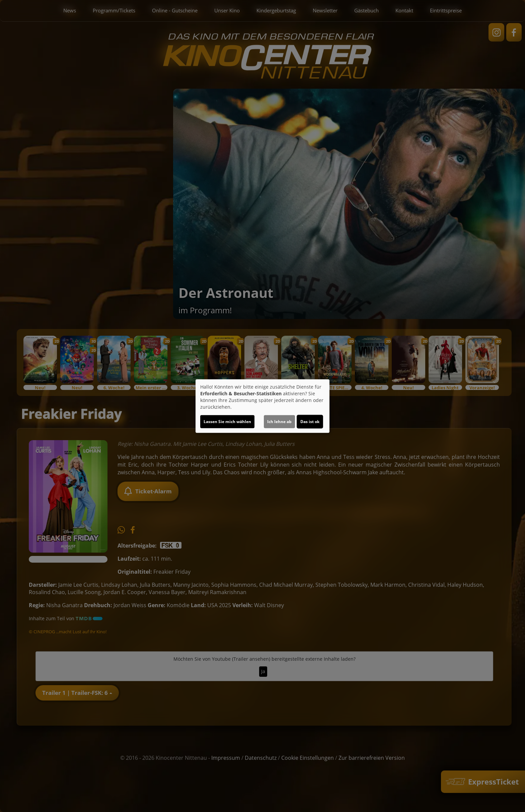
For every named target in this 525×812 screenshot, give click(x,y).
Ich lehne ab (279, 422)
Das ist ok (310, 422)
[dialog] (262, 406)
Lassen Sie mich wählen (227, 422)
